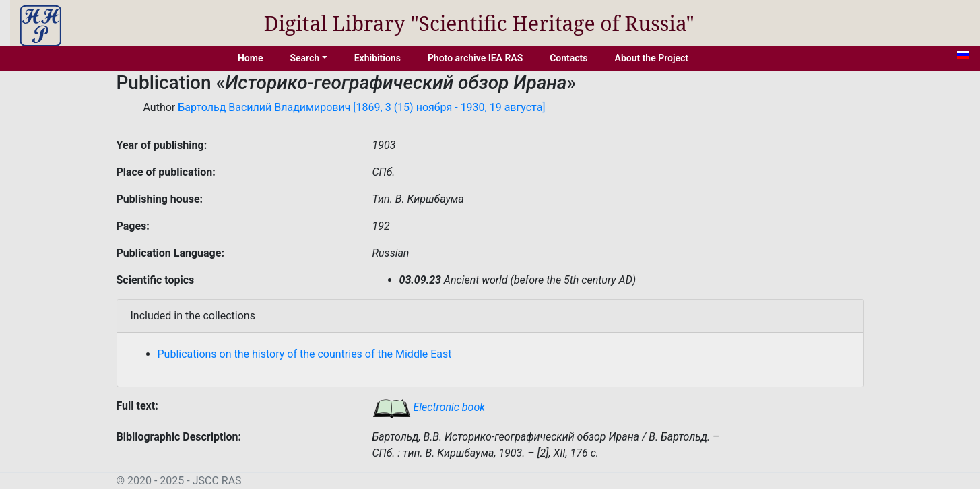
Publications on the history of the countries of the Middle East (305, 354)
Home (251, 58)
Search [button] (304, 58)
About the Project (652, 58)
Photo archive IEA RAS (475, 58)
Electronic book (429, 407)
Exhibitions (378, 58)
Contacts (568, 58)
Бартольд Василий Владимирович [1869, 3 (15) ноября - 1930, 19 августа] (361, 107)
